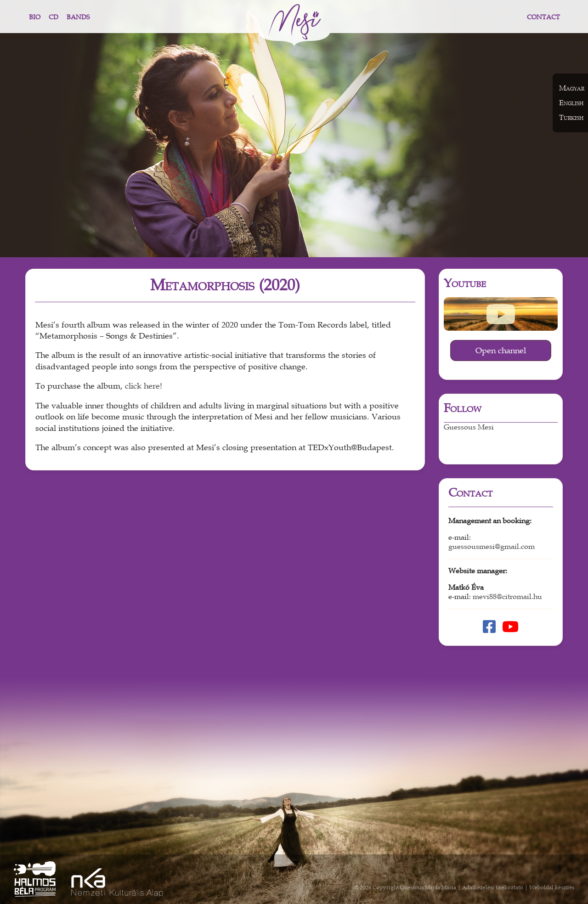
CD (54, 17)
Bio (35, 17)
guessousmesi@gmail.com (492, 547)
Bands (78, 17)
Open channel (501, 350)
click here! (144, 386)
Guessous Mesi (469, 427)
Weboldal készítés (552, 887)
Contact (543, 17)
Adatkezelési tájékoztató (493, 887)
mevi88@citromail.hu (507, 597)
